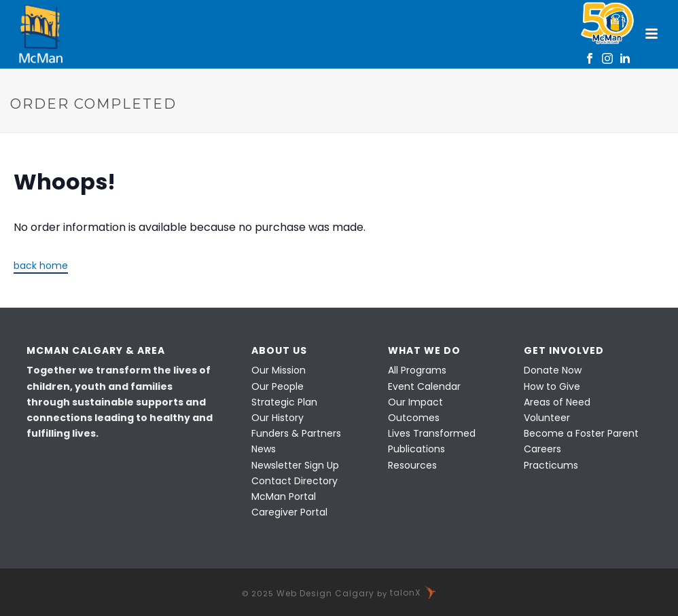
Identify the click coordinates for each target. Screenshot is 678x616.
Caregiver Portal (289, 512)
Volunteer (547, 418)
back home (41, 266)
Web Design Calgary (325, 593)
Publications (416, 449)
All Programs (417, 370)
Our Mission (279, 370)
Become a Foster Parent (581, 433)
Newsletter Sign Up (295, 465)
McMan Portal (284, 496)
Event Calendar (424, 386)
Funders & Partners (296, 433)
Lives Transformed (432, 433)
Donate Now (553, 370)
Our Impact (415, 402)
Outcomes (414, 418)
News (264, 449)
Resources (412, 465)
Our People (278, 386)
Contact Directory (295, 481)
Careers (542, 449)
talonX (413, 593)
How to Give (552, 386)
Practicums (551, 465)
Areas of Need (557, 402)
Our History (278, 418)
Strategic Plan (284, 402)
